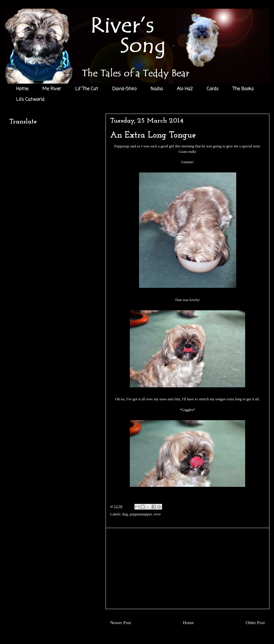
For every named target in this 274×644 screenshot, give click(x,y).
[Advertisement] (187, 568)
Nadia (157, 89)
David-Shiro (124, 89)
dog (125, 514)
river (157, 514)
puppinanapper (141, 514)
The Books (243, 89)
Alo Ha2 (185, 89)
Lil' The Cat (87, 89)
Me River (52, 89)
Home (22, 89)
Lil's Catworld (30, 100)
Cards (213, 89)
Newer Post (121, 623)
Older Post (255, 623)
